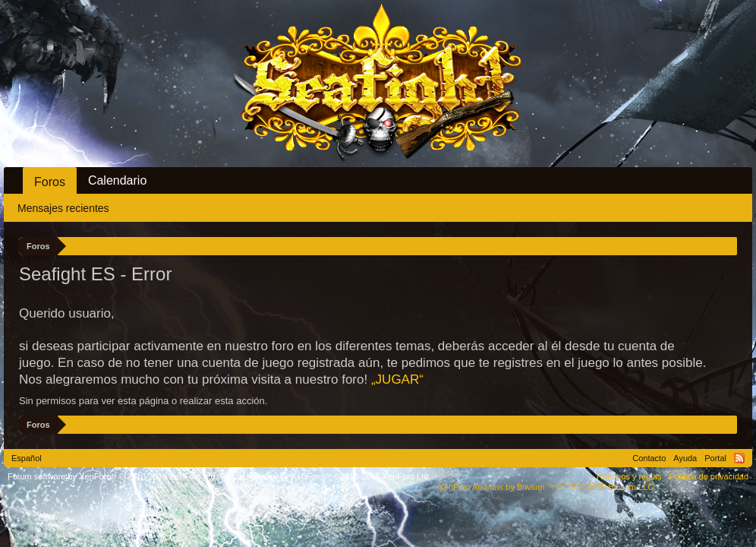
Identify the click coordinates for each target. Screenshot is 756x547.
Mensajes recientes (63, 208)
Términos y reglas (628, 476)
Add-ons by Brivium (547, 487)
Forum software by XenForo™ (326, 476)
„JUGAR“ (397, 379)
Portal (715, 458)
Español (27, 458)
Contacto (649, 458)
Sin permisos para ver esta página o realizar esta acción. (143, 401)
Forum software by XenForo (113, 476)
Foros (50, 182)
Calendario (117, 180)
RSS (739, 458)
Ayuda (685, 458)
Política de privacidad (709, 476)
